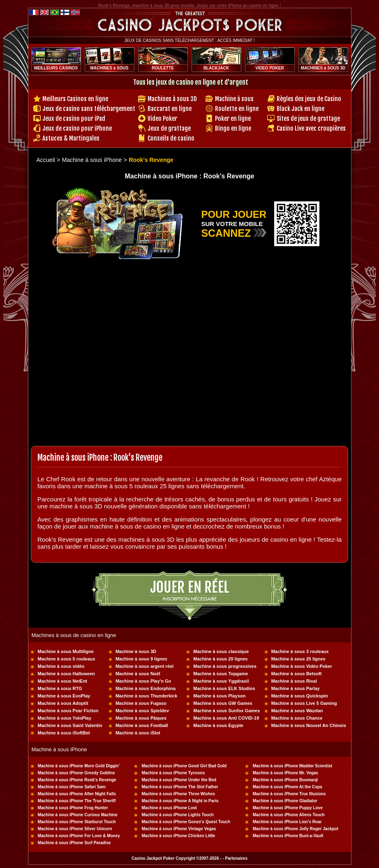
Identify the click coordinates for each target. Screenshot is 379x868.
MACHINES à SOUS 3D (323, 68)
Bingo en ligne (233, 128)
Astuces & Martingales (71, 138)
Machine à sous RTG (60, 688)
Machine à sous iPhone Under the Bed (179, 780)
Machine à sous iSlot (138, 733)
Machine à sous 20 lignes (220, 659)
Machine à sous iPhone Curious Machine (78, 815)
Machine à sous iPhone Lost (169, 808)
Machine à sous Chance (297, 718)
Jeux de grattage (169, 128)
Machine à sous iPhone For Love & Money (79, 836)
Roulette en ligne (237, 109)
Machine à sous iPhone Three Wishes (178, 794)
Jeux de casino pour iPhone (77, 128)
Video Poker (162, 119)
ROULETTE (163, 68)
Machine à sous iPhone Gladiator (285, 801)
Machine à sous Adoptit (63, 703)
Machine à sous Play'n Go (143, 681)
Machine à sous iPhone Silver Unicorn (75, 829)
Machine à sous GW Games (223, 703)
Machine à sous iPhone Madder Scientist (292, 766)
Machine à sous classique (221, 651)
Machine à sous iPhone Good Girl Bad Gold (184, 766)
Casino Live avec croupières (311, 128)
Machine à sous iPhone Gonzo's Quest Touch (186, 822)
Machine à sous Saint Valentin (70, 725)
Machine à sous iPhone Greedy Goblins (76, 773)
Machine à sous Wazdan (297, 711)
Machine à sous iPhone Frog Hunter (73, 808)
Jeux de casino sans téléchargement (89, 109)
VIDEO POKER (269, 68)
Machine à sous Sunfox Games (226, 711)
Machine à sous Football (142, 725)
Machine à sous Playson (219, 696)
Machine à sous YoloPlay (65, 718)
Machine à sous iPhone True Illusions (289, 794)
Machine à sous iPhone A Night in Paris (180, 801)
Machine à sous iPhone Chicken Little (178, 836)
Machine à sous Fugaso (141, 703)
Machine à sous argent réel (144, 666)
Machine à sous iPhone (92, 160)
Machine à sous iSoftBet (64, 733)
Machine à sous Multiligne (66, 651)
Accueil (46, 160)
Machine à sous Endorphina (146, 688)
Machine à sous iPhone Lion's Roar (287, 822)
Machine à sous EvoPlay (64, 696)
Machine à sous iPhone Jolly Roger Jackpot (296, 829)
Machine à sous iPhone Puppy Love (288, 808)
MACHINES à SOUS (110, 68)
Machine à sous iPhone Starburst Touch (77, 822)
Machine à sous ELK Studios (224, 688)
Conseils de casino (171, 138)
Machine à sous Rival (294, 681)
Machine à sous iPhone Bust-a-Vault (288, 836)
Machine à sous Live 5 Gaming (304, 703)
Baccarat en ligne (170, 109)
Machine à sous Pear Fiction (68, 711)
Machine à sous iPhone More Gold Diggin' (79, 766)
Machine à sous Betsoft (297, 674)
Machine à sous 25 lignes (298, 659)
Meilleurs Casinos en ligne (75, 99)
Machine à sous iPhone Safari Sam (72, 787)
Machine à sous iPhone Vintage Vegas (179, 829)
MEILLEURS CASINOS (56, 68)
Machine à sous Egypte (218, 725)
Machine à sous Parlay (296, 688)
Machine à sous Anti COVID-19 (226, 718)
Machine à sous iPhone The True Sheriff (77, 801)
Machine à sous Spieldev (142, 711)
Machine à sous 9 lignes (141, 659)
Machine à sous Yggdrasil (221, 681)
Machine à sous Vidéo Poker (302, 666)
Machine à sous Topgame (221, 674)
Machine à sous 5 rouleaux (67, 659)
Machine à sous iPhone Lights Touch (177, 815)
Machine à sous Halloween (66, 674)
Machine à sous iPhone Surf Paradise (74, 843)
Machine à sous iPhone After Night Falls (77, 794)
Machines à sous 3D (172, 99)
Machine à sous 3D (136, 651)
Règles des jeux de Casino (309, 99)
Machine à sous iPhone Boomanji (285, 780)
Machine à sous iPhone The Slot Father (180, 787)
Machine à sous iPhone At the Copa (288, 787)
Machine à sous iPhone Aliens (282, 815)
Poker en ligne (233, 119)
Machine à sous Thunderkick (146, 696)
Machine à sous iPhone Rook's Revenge (77, 780)
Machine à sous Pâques (141, 718)
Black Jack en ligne (300, 109)
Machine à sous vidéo (61, 666)
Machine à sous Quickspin (300, 696)
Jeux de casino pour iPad (74, 119)
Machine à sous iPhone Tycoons (173, 773)
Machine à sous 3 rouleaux (300, 651)
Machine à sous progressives (225, 666)
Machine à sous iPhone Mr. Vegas (286, 773)
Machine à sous (234, 99)
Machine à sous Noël (138, 674)
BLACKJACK (216, 68)
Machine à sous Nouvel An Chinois (309, 725)
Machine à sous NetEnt (62, 681)
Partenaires (236, 858)
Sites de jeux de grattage (308, 119)
